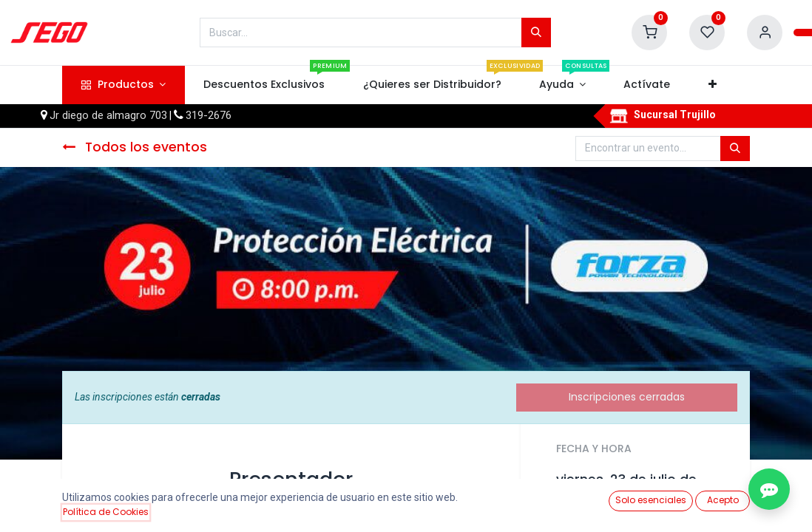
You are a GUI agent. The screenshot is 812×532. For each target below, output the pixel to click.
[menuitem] (264, 85)
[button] (712, 85)
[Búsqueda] (536, 33)
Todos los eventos (135, 147)
